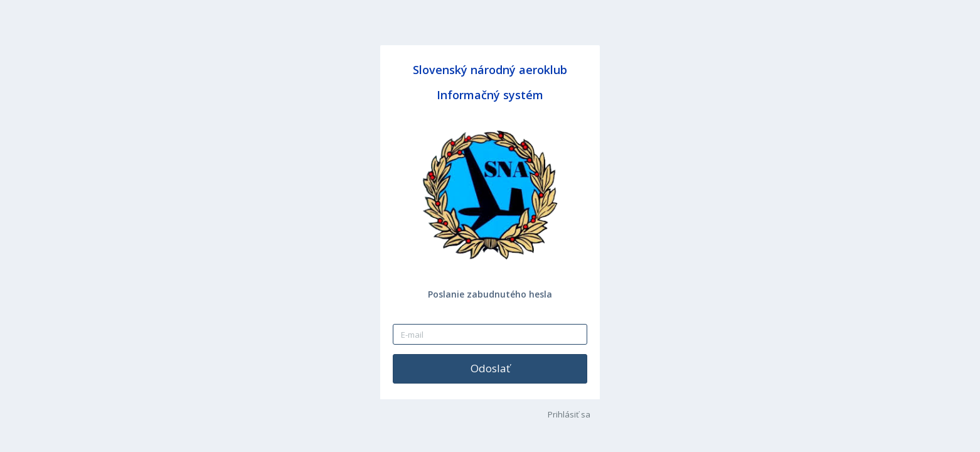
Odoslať (490, 368)
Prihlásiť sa (569, 414)
